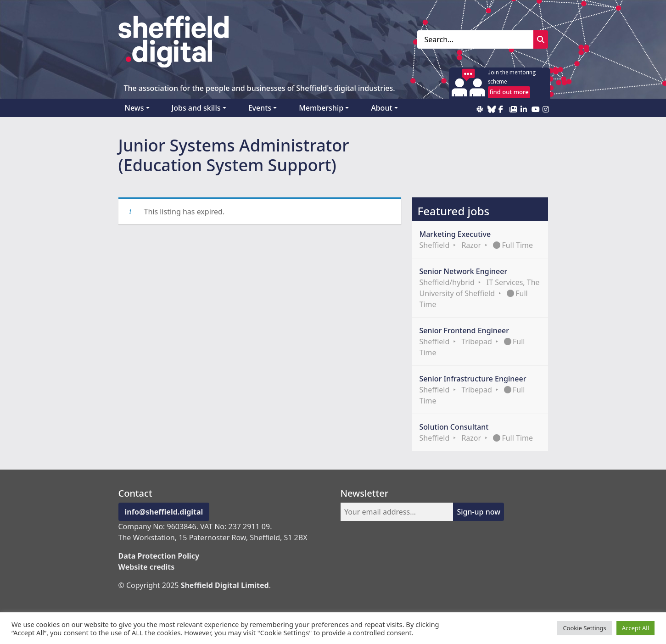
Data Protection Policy (159, 556)
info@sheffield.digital (164, 512)
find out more (509, 92)
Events (260, 108)
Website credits (147, 567)
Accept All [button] (635, 628)
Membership (321, 108)
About (381, 108)
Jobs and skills (196, 108)
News (134, 108)
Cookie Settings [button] (584, 628)
